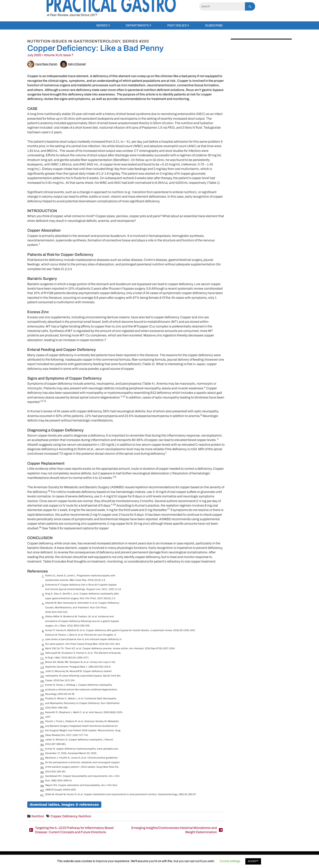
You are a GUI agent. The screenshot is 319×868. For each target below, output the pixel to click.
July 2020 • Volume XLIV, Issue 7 (50, 55)
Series (102, 25)
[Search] (222, 6)
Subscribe (214, 25)
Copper (56, 816)
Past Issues (177, 25)
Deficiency (70, 816)
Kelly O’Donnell (73, 64)
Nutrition (38, 816)
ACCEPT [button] (253, 861)
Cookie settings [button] (230, 861)
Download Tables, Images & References (64, 805)
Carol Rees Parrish (42, 64)
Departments (137, 25)
